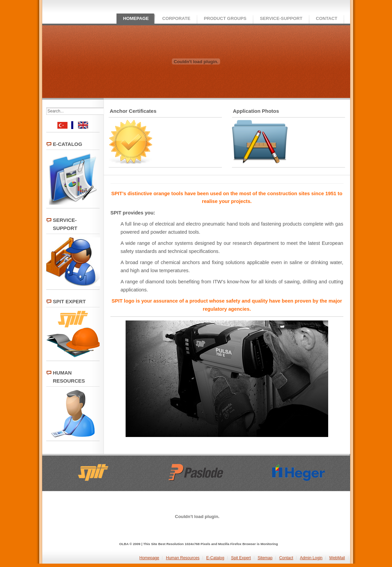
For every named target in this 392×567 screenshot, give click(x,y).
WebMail (337, 558)
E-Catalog (215, 558)
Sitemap (265, 558)
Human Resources (182, 558)
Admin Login (311, 558)
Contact (286, 558)
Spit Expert (241, 558)
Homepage (149, 558)
